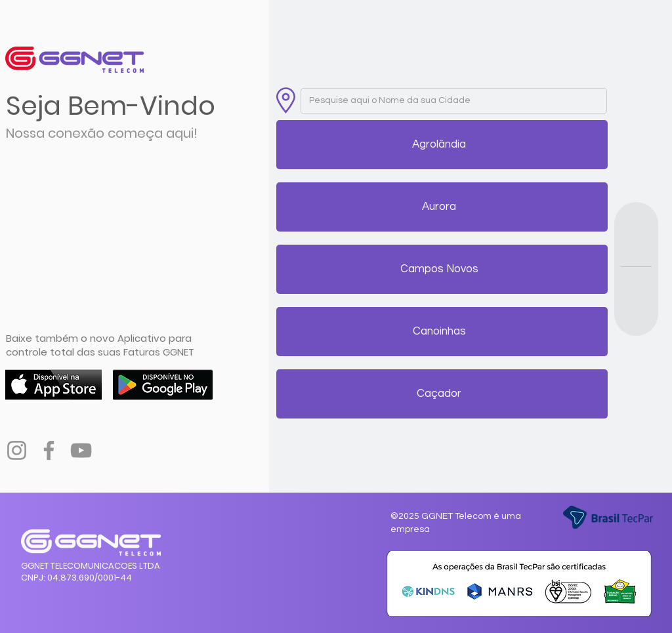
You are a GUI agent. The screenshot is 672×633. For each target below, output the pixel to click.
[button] (439, 145)
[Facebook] (49, 450)
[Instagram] (17, 450)
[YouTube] (81, 450)
